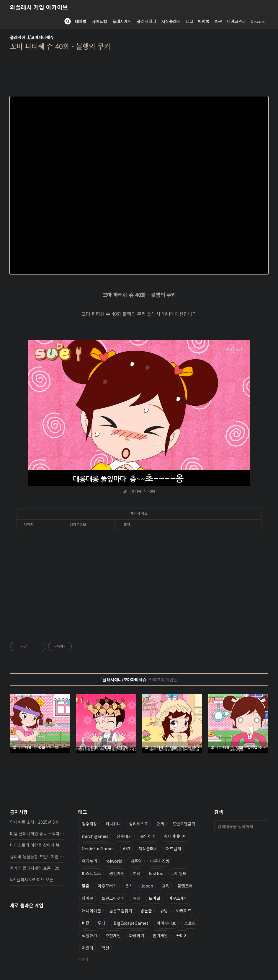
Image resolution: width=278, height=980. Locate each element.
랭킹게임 (117, 873)
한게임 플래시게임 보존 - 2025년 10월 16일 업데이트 (37, 868)
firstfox (156, 873)
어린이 (88, 948)
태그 (189, 21)
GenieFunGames (98, 849)
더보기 (83, 959)
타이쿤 (88, 898)
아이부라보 (166, 923)
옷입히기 (148, 836)
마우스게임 (178, 898)
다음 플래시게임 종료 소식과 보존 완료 (37, 833)
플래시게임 (122, 21)
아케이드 (184, 911)
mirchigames (95, 836)
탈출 (86, 886)
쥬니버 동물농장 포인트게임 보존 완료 (37, 857)
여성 (137, 873)
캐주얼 (136, 861)
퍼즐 (86, 923)
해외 (137, 898)
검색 (262, 826)
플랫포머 (185, 886)
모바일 (154, 898)
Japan (147, 886)
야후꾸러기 (107, 886)
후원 (218, 21)
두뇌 (102, 923)
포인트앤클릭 (184, 824)
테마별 (81, 21)
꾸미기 (182, 935)
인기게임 (160, 935)
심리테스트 (139, 824)
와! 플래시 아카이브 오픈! (32, 880)
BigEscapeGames (131, 923)
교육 (165, 886)
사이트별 (99, 21)
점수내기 (124, 836)
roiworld (114, 861)
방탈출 (146, 911)
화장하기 (137, 935)
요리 (160, 824)
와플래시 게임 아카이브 (39, 7)
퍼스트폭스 (91, 873)
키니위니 (113, 824)
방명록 (204, 21)
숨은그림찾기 (121, 911)
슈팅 (164, 911)
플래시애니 (147, 21)
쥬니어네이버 (175, 836)
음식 (129, 886)
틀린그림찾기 (113, 898)
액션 (105, 948)
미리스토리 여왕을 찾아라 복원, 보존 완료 (37, 845)
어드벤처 (174, 849)
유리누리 (89, 861)
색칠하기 (89, 935)
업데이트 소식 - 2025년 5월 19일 (37, 822)
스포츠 (190, 923)
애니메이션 (91, 911)
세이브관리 (236, 21)
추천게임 (113, 935)
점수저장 (89, 824)
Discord (258, 21)
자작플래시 (171, 21)
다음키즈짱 (160, 861)
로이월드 (179, 873)
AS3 (126, 849)
